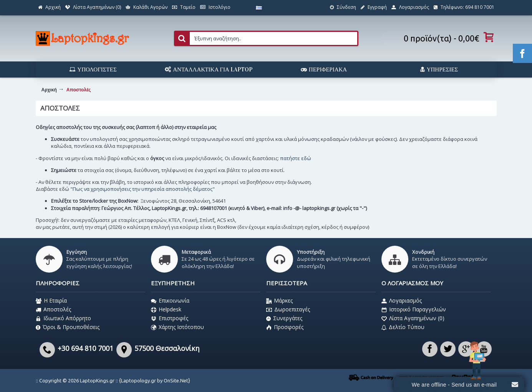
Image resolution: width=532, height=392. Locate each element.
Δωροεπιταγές (288, 309)
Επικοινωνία (170, 301)
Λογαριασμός (402, 301)
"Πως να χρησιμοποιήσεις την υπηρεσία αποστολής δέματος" (143, 189)
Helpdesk (166, 309)
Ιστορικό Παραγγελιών (414, 309)
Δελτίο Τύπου (403, 327)
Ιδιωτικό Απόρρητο (63, 318)
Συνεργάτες (284, 318)
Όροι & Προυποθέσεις (68, 327)
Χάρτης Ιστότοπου (177, 327)
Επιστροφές (170, 318)
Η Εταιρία (51, 301)
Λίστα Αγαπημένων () (413, 318)
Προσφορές (285, 327)
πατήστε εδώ (296, 158)
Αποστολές (53, 309)
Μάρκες (279, 301)
